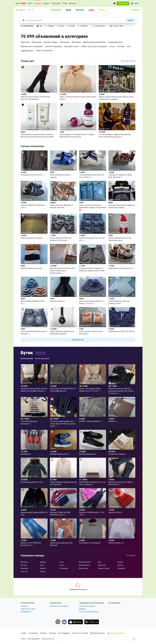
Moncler (120, 565)
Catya (61, 562)
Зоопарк (121, 46)
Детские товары (51, 42)
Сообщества (56, 3)
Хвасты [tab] (102, 10)
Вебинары (73, 3)
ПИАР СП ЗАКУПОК (44, 51)
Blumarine (24, 562)
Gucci (42, 565)
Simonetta (121, 568)
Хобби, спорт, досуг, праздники (94, 46)
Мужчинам (76, 42)
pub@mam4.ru (49, 639)
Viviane (43, 572)
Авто (129, 46)
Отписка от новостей (80, 633)
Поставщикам (114, 603)
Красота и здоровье (54, 46)
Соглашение (33, 633)
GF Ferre (24, 565)
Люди (65, 3)
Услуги (112, 46)
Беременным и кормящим (32, 46)
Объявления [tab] (56, 10)
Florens (120, 562)
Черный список (97, 633)
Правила (44, 633)
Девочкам (25, 42)
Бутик (27, 353)
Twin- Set (24, 572)
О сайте (24, 633)
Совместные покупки (87, 606)
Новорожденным (115, 42)
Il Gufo (62, 565)
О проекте (24, 606)
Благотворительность (116, 633)
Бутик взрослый (42, 358)
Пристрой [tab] (80, 10)
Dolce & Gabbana (85, 562)
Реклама (53, 633)
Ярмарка (38, 3)
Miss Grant (102, 565)
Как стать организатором (89, 612)
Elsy (100, 562)
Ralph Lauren (83, 568)
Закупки (46, 3)
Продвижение (26, 612)
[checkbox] (99, 26)
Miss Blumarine (84, 565)
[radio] (40, 26)
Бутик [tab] (68, 10)
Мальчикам (37, 42)
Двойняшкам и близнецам (94, 42)
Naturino (43, 568)
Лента (30, 3)
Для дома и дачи (71, 46)
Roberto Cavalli (104, 568)
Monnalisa (24, 568)
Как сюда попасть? (128, 61)
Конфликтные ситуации (59, 606)
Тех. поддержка (64, 633)
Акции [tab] (91, 10)
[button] (123, 3)
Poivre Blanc (64, 568)
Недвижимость (27, 51)
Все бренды (131, 555)
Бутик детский (27, 358)
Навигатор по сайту (28, 609)
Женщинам (65, 42)
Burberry (43, 562)
